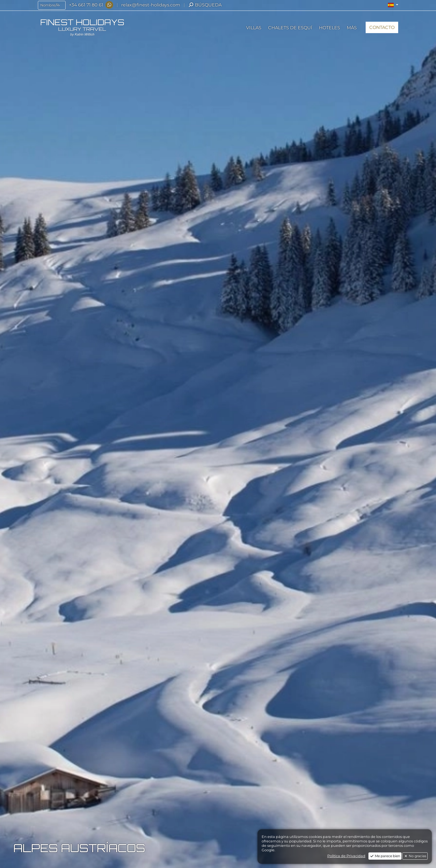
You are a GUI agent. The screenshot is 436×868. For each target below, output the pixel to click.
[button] (393, 5)
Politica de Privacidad (346, 856)
